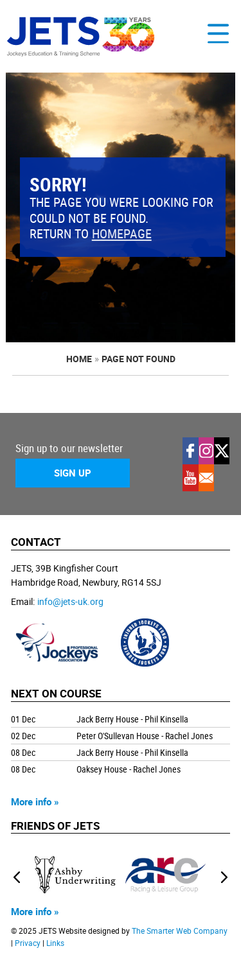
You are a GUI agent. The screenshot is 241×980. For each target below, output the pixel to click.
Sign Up (73, 473)
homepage (122, 233)
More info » (35, 801)
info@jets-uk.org (70, 601)
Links (55, 943)
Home (79, 359)
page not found (138, 359)
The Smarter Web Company (180, 931)
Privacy (28, 943)
